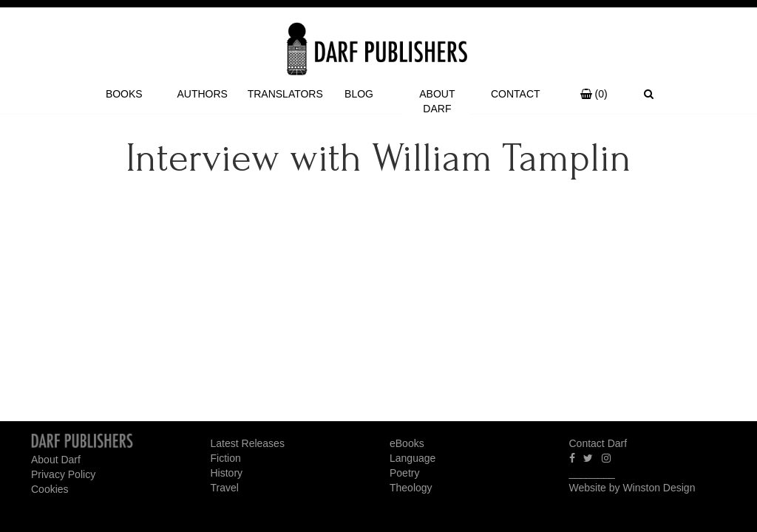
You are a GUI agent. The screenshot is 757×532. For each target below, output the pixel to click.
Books (124, 94)
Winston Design (659, 488)
